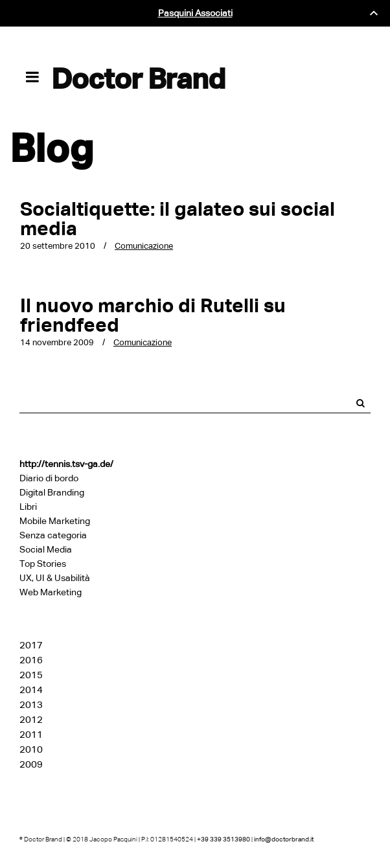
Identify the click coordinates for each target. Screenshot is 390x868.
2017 (31, 645)
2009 (31, 764)
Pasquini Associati (195, 13)
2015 (31, 675)
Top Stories (43, 564)
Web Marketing (51, 592)
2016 (31, 660)
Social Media (46, 550)
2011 (31, 735)
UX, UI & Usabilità (55, 578)
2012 (31, 720)
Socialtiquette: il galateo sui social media (178, 219)
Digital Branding (52, 493)
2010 (31, 749)
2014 (31, 690)
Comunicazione (144, 246)
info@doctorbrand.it (284, 839)
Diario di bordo (49, 478)
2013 (31, 705)
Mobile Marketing (55, 521)
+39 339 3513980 (224, 839)
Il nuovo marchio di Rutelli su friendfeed (153, 315)
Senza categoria (53, 535)
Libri (28, 507)
